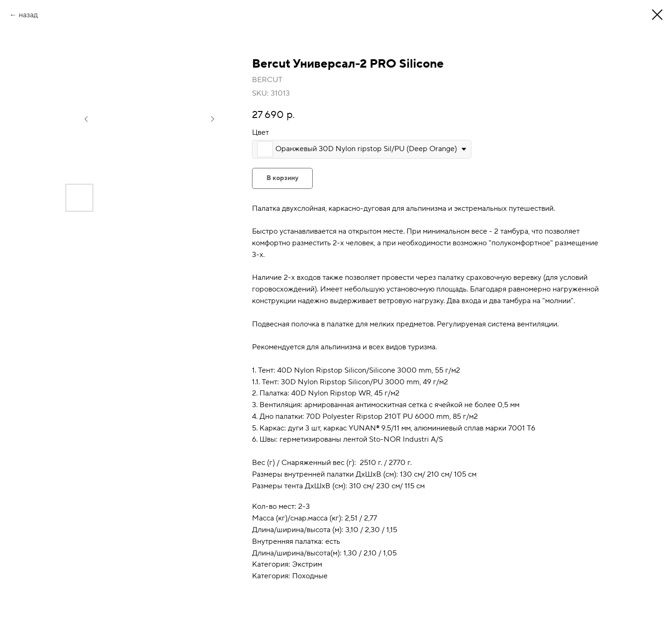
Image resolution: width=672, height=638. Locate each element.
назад (28, 15)
